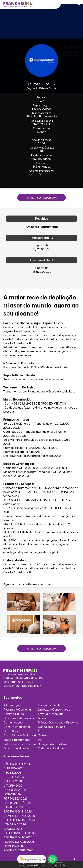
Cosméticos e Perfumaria (20, 735)
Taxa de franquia (41, 238)
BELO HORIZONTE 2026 (20, 820)
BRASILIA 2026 (14, 777)
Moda (42, 718)
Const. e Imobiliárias (17, 727)
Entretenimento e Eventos (20, 744)
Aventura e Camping (17, 709)
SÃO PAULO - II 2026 (17, 764)
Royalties (42, 219)
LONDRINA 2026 (15, 824)
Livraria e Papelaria (51, 714)
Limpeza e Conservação (54, 709)
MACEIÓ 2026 (13, 829)
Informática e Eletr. (50, 705)
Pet (40, 740)
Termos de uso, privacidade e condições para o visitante (41, 865)
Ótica (42, 731)
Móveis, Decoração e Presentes (59, 722)
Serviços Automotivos (53, 744)
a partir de (42, 245)
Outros (43, 735)
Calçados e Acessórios (19, 718)
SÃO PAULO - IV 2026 (18, 837)
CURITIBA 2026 (14, 768)
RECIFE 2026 (12, 773)
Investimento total (41, 260)
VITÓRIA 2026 (13, 785)
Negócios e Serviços (51, 727)
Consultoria (11, 731)
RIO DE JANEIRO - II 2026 (20, 833)
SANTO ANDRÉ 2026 (18, 803)
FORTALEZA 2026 (15, 798)
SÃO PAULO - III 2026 (18, 811)
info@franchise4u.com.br (20, 690)
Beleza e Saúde (14, 714)
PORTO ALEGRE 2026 (18, 850)
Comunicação (13, 722)
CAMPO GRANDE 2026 (19, 816)
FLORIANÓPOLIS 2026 (19, 842)
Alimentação (12, 705)
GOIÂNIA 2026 (13, 794)
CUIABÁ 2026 (13, 781)
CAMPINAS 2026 (15, 846)
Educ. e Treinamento (17, 740)
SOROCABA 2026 (15, 790)
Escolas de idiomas (16, 748)
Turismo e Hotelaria (51, 748)
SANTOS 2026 (13, 807)
